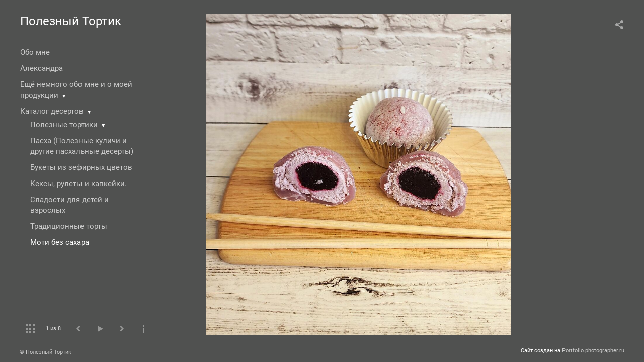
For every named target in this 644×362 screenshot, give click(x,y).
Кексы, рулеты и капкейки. (78, 184)
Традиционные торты (69, 226)
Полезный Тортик (71, 21)
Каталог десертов (52, 111)
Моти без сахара (60, 242)
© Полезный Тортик (46, 352)
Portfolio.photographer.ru (593, 351)
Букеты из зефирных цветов (81, 167)
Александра (42, 68)
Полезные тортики (64, 125)
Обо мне (35, 52)
